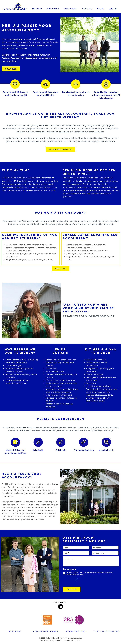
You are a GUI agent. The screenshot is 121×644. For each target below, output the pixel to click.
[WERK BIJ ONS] (12, 640)
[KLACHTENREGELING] (76, 631)
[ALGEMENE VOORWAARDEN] (45, 631)
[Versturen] (72, 589)
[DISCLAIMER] (15, 631)
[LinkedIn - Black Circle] (61, 607)
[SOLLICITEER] (60, 269)
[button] (53, 9)
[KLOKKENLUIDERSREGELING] (106, 631)
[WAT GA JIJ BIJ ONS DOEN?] (60, 149)
